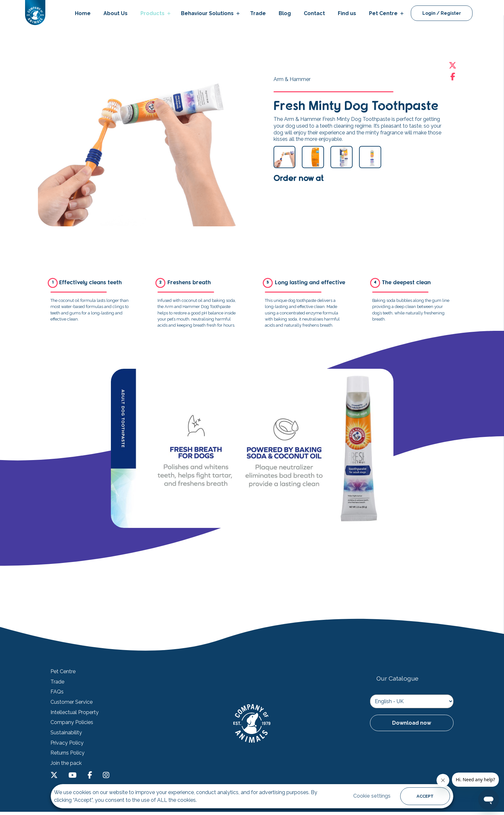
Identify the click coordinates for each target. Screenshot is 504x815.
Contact (314, 13)
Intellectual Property (75, 712)
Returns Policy (67, 753)
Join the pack (66, 763)
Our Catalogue (397, 678)
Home (83, 13)
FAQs (57, 692)
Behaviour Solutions (207, 13)
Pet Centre (383, 13)
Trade (258, 13)
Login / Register (442, 13)
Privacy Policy (67, 743)
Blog (285, 13)
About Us (116, 13)
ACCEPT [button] (425, 796)
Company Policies (72, 722)
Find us (347, 13)
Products (153, 13)
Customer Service (72, 702)
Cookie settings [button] (372, 796)
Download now (412, 723)
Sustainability (66, 733)
